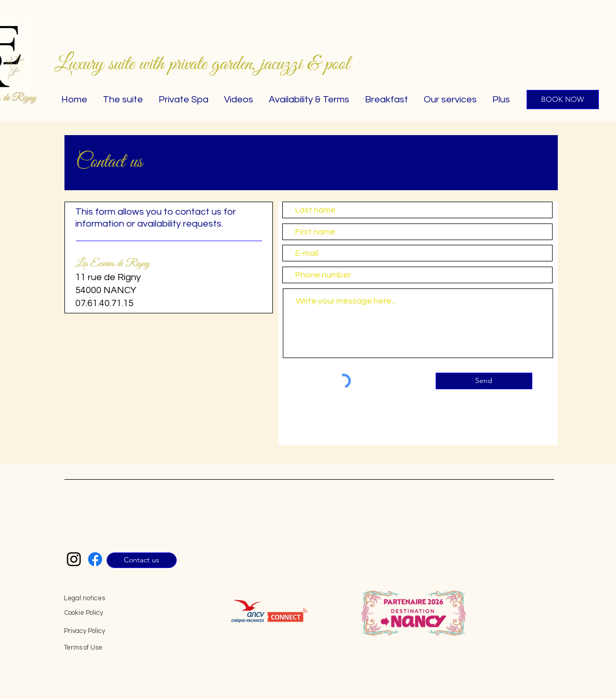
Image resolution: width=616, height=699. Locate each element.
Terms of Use (83, 648)
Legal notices (84, 598)
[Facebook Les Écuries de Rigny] (95, 559)
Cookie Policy (84, 613)
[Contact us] (142, 560)
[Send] (484, 381)
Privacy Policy (84, 631)
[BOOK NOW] (563, 100)
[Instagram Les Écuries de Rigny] (74, 559)
